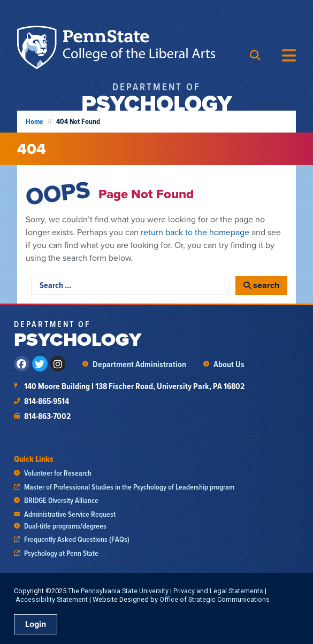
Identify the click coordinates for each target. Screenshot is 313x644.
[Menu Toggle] (289, 56)
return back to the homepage (195, 232)
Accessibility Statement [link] (52, 599)
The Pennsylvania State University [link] (118, 591)
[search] (261, 285)
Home (35, 122)
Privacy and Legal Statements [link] (218, 591)
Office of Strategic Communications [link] (215, 599)
